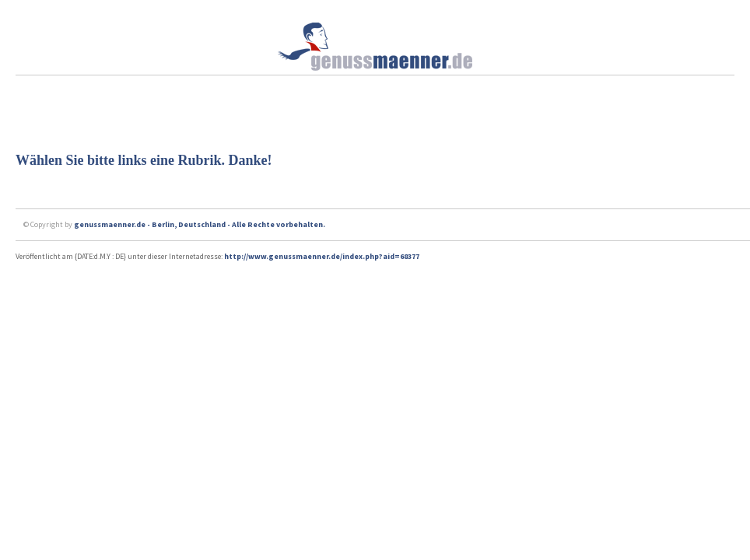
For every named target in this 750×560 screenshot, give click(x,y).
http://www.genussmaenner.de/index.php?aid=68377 (322, 256)
